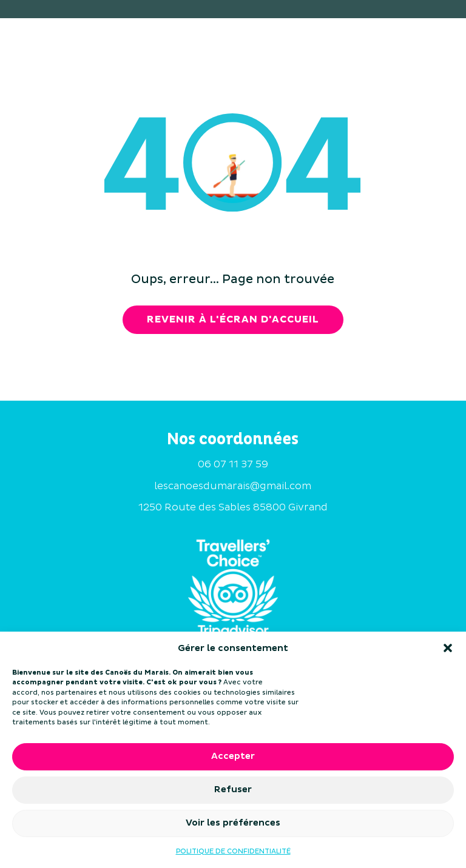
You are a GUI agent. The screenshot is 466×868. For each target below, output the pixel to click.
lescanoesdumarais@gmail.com (233, 486)
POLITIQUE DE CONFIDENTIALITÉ (233, 851)
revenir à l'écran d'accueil (233, 319)
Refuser (233, 790)
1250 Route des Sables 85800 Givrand (233, 507)
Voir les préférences (233, 823)
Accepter (233, 756)
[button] (448, 648)
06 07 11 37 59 (233, 464)
